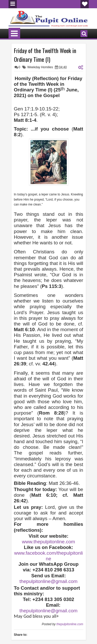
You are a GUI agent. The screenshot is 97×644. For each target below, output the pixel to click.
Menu (13, 4)
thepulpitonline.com (70, 624)
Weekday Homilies (40, 67)
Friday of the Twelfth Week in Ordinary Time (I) (45, 55)
